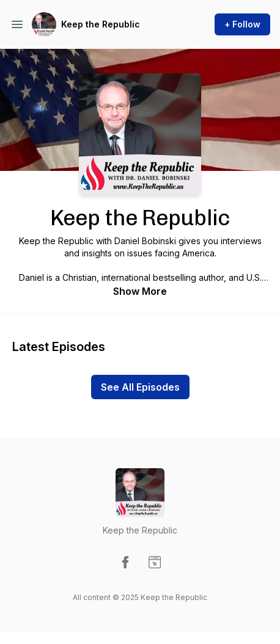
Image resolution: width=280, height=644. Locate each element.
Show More (140, 291)
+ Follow (242, 24)
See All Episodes (140, 387)
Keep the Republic (101, 24)
